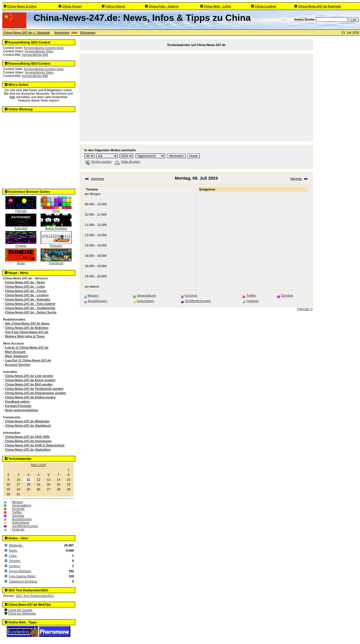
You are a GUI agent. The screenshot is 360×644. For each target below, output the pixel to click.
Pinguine (56, 244)
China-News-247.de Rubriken (27, 328)
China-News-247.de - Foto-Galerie (30, 304)
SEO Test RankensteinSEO (35, 596)
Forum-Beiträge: (20, 571)
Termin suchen (98, 162)
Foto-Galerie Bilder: (22, 576)
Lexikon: (15, 566)
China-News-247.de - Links (25, 287)
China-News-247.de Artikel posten (30, 397)
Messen (18, 502)
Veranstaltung (22, 505)
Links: (13, 556)
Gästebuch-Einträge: (23, 581)
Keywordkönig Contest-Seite (44, 48)
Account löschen (18, 365)
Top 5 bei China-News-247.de (27, 332)
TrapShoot (56, 262)
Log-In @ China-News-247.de (27, 347)
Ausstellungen (22, 519)
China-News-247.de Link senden (29, 376)
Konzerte (18, 509)
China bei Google (20, 610)
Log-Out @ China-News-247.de (28, 360)
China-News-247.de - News (25, 282)
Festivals (18, 529)
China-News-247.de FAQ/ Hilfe (27, 437)
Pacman (21, 209)
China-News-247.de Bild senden (29, 384)
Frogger (21, 244)
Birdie (21, 262)
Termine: (15, 561)
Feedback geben (17, 401)
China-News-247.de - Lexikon (27, 295)
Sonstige (18, 516)
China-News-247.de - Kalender (28, 299)
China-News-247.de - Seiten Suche (31, 312)
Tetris (56, 209)
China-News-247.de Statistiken (28, 450)
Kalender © (305, 309)
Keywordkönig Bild (35, 55)
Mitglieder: (16, 545)
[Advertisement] (39, 149)
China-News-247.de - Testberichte (30, 308)
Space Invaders (56, 227)
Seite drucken (127, 162)
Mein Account (15, 352)
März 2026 (39, 465)
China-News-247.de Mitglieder (27, 421)
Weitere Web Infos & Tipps (25, 336)
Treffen (17, 512)
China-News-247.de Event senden (30, 380)
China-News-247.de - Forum (26, 291)
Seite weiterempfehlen (22, 410)
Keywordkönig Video (39, 51)
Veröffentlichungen (25, 526)
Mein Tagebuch (16, 356)
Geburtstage (21, 522)
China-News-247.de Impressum (28, 441)
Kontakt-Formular (18, 406)
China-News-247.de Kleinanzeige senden (36, 393)
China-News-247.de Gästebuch (28, 426)
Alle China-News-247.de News (27, 323)
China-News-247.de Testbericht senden (34, 389)
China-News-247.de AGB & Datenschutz (35, 445)
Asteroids (21, 227)
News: (13, 550)
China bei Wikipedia (22, 613)
